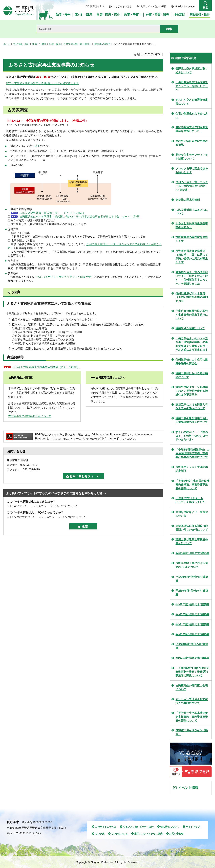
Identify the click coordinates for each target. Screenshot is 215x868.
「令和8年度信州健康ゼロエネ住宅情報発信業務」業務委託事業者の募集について (192, 453)
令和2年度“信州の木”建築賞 (192, 604)
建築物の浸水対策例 (188, 200)
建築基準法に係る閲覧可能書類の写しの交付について (192, 528)
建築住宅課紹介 (103, 44)
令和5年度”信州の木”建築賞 (192, 634)
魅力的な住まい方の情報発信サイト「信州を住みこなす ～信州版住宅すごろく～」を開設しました (192, 278)
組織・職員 (55, 44)
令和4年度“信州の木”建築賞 (192, 624)
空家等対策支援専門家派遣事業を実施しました (192, 129)
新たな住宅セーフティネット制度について (192, 157)
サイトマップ (193, 827)
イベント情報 (188, 788)
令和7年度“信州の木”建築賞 (192, 658)
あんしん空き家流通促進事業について (192, 102)
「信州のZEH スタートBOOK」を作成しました (190, 500)
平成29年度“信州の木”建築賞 (192, 579)
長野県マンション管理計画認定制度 (192, 469)
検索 (205, 8)
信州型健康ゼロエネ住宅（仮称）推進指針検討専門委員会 (192, 297)
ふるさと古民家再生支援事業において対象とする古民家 (49, 303)
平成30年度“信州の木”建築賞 (192, 593)
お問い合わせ (176, 834)
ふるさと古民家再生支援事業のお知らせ (192, 225)
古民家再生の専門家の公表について (30, 416)
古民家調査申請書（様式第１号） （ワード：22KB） (52, 213)
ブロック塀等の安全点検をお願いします (192, 170)
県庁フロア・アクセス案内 (148, 834)
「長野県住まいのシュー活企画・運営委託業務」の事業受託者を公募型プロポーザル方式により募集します (192, 344)
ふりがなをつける (122, 6)
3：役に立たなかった (65, 506)
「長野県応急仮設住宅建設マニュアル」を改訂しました (192, 86)
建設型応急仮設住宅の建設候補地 (192, 143)
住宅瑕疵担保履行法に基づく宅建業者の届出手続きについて (192, 315)
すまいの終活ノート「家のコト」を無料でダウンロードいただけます (192, 436)
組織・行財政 (39, 44)
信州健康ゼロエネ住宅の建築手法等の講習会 (192, 361)
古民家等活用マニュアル (111, 378)
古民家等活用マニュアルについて (192, 212)
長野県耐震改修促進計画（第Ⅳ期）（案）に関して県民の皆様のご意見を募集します (192, 257)
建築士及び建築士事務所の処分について (192, 541)
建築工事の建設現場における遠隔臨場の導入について (192, 420)
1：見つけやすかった (23, 517)
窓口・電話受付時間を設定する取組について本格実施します (42, 83)
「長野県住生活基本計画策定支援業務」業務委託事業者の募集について (192, 717)
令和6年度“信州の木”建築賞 (192, 553)
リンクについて (119, 834)
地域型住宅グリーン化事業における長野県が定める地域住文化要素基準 (192, 391)
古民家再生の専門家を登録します (192, 239)
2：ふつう (40, 506)
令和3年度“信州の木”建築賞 (192, 614)
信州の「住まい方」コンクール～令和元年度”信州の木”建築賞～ (192, 186)
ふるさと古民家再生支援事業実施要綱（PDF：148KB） (46, 367)
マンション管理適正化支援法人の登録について (192, 701)
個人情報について (170, 827)
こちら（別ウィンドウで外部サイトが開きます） (64, 277)
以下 (37, 146)
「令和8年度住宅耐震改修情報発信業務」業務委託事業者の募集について (192, 485)
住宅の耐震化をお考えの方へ (192, 115)
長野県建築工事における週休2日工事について (192, 565)
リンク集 (100, 834)
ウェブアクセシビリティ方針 (138, 827)
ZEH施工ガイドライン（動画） (192, 732)
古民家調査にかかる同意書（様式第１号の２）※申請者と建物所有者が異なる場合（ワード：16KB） (81, 217)
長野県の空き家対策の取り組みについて (192, 70)
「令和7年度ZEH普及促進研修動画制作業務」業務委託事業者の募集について (192, 672)
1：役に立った (19, 506)
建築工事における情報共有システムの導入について (192, 406)
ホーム (7, 44)
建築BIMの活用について (190, 328)
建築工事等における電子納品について (192, 375)
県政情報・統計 (21, 44)
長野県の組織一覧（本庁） (78, 44)
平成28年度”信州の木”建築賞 (192, 646)
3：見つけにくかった (73, 517)
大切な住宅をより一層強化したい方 (192, 514)
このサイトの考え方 (106, 827)
